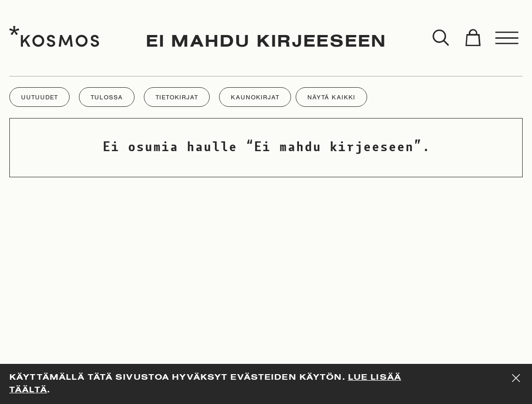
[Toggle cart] (473, 38)
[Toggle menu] (507, 38)
